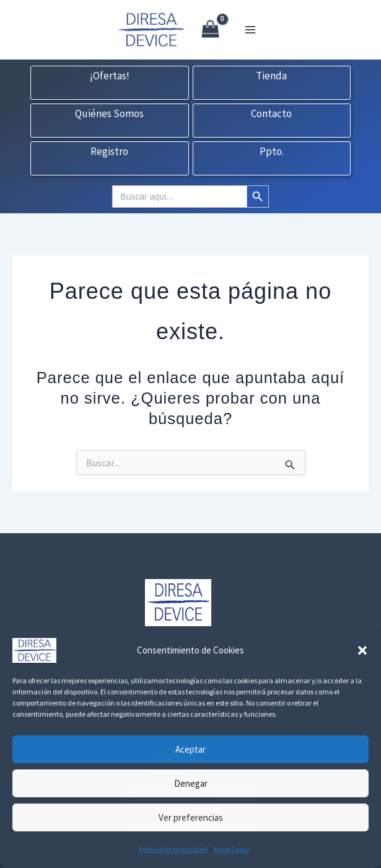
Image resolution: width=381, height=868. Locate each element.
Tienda (271, 76)
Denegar (191, 783)
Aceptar (190, 749)
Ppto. (272, 152)
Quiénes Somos (109, 114)
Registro (109, 152)
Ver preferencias (191, 817)
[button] (362, 650)
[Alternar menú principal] (250, 30)
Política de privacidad (173, 849)
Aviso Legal (231, 849)
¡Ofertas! (110, 76)
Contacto (271, 114)
